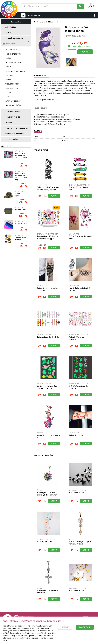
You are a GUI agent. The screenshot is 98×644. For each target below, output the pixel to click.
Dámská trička (12, 50)
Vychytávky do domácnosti (17, 128)
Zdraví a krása (12, 139)
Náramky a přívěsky (14, 105)
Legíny (8, 58)
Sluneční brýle (12, 88)
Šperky (8, 80)
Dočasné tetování (13, 54)
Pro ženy (9, 97)
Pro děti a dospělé (13, 111)
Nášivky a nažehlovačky (15, 63)
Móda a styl (11, 44)
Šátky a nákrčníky (13, 101)
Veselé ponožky (12, 84)
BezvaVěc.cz (41, 22)
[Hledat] (80, 6)
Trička (8, 92)
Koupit (85, 52)
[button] (94, 15)
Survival (9, 123)
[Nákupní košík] (91, 6)
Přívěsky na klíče (13, 117)
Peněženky (10, 75)
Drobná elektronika (14, 38)
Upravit (65, 632)
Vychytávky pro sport (15, 134)
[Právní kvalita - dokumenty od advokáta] (24, 618)
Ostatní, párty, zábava (15, 71)
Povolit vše (85, 632)
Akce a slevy (11, 27)
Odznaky (9, 67)
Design (8, 33)
